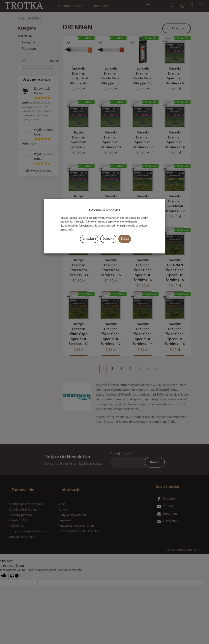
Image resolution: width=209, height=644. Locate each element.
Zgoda (125, 239)
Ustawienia (89, 239)
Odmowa (108, 239)
